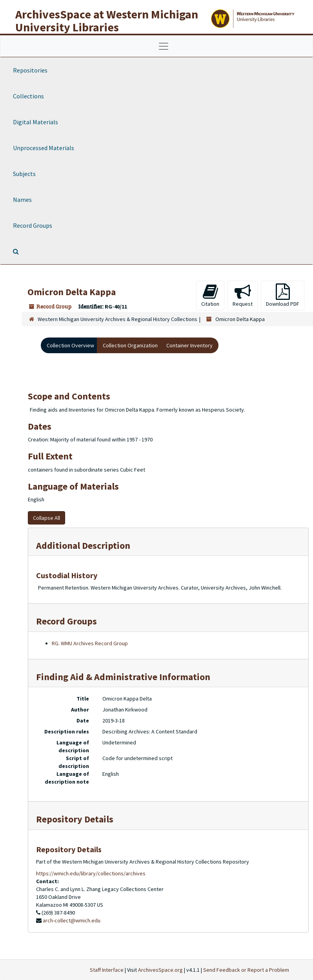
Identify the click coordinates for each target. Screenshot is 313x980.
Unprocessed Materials (44, 148)
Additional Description (83, 545)
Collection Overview (70, 345)
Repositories (30, 70)
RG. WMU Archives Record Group (90, 643)
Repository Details (75, 819)
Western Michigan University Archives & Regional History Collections (117, 319)
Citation (210, 295)
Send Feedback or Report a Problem (246, 970)
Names (22, 200)
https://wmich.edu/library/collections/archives (91, 873)
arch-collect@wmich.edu (72, 920)
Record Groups (33, 225)
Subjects (24, 174)
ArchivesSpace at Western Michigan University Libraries (107, 21)
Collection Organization (130, 345)
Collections (28, 96)
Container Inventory (189, 345)
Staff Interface (107, 970)
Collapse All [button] (46, 518)
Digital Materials (35, 122)
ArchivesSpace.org (160, 970)
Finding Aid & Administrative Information (123, 677)
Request (243, 295)
